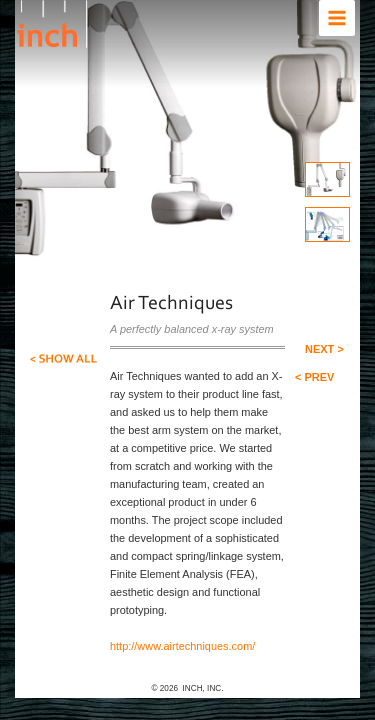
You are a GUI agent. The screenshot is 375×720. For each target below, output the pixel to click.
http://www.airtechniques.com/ (167, 610)
